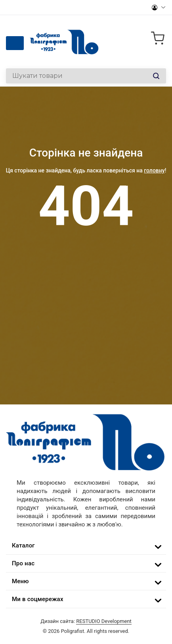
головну (154, 170)
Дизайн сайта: (86, 621)
